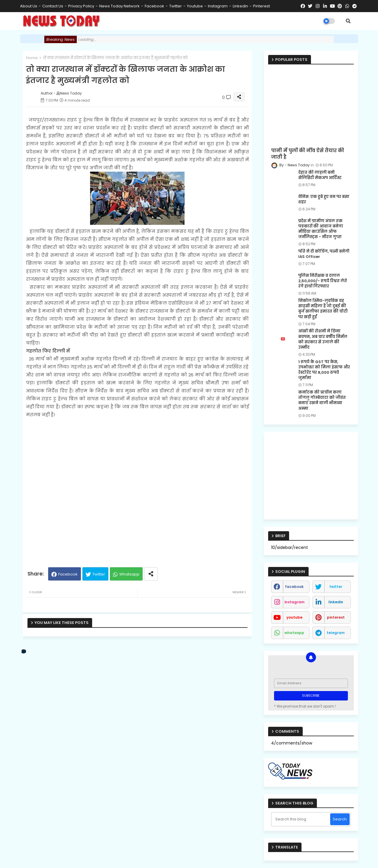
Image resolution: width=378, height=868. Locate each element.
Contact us (53, 6)
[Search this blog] (301, 819)
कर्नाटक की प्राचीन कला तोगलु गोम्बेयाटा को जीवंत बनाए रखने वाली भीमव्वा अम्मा (322, 400)
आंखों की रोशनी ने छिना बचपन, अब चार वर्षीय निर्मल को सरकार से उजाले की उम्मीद (323, 339)
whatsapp (294, 633)
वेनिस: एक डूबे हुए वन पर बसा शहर (324, 199)
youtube (195, 6)
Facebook (68, 574)
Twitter (99, 574)
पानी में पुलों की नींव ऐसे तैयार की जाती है (308, 154)
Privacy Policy (81, 6)
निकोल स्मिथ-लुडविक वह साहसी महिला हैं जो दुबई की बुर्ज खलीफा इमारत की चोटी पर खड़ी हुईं (323, 309)
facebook (154, 6)
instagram (218, 6)
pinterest (261, 6)
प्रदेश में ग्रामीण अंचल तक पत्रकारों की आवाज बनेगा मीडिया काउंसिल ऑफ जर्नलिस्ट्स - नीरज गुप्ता (321, 229)
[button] (348, 21)
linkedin (240, 6)
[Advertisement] (137, 490)
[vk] (24, 651)
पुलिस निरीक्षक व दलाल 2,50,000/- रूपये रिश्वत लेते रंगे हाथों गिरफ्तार (323, 281)
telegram (336, 633)
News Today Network (119, 6)
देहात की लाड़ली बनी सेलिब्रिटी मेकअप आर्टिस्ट (320, 175)
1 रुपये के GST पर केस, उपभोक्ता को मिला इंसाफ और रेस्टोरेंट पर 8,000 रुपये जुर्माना (324, 370)
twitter (176, 6)
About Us (29, 6)
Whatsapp (129, 574)
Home (32, 58)
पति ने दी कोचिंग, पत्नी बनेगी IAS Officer (324, 254)
